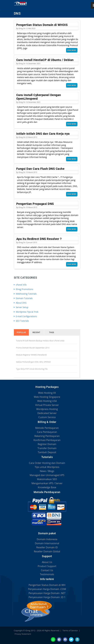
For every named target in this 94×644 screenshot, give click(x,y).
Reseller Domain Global (47, 551)
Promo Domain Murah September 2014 (33, 348)
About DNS (20, 303)
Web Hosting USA (47, 401)
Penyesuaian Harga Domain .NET (47, 593)
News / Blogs (47, 471)
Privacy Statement (23, 634)
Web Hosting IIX (47, 393)
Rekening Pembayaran (47, 436)
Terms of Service (70, 630)
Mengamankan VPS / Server (47, 483)
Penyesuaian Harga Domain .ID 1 (47, 597)
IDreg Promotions (24, 289)
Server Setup (21, 307)
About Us (47, 562)
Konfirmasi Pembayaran (47, 440)
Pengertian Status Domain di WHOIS (42, 25)
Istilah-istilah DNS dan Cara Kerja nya (43, 134)
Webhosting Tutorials (25, 294)
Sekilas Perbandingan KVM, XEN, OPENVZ (33, 362)
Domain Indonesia (47, 539)
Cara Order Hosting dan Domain (47, 463)
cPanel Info (20, 285)
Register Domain (47, 444)
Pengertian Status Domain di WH (47, 585)
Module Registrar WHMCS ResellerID (31, 355)
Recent (36, 332)
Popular (21, 332)
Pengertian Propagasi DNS (35, 204)
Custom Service (47, 417)
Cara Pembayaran (47, 432)
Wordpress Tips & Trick (26, 312)
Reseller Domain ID (47, 547)
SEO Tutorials (21, 321)
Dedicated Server (47, 413)
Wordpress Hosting (47, 409)
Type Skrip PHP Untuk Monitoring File (32, 369)
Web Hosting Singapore (47, 397)
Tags (52, 332)
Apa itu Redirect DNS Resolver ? (39, 239)
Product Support (47, 566)
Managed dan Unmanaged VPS (47, 475)
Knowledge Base (47, 487)
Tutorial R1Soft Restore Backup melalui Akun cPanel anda (40, 341)
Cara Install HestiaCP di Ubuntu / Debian (45, 60)
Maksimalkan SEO (47, 479)
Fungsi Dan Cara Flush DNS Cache (40, 169)
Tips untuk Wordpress (47, 467)
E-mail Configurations (25, 316)
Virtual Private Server (47, 405)
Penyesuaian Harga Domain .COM (47, 589)
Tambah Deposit (47, 452)
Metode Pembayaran (47, 428)
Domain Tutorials (23, 298)
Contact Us (47, 570)
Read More (72, 50)
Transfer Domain (47, 448)
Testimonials (47, 574)
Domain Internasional (47, 543)
